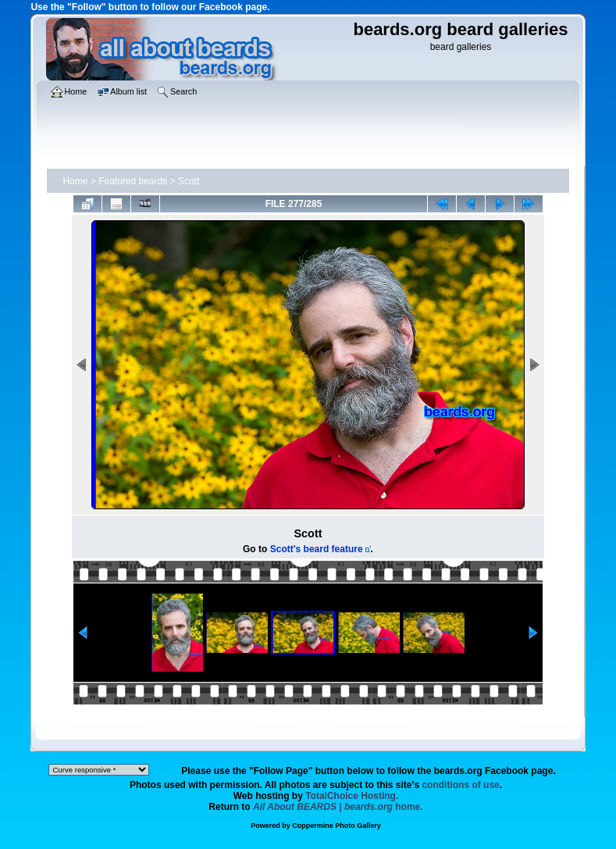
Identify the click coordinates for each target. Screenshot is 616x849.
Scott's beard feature (317, 549)
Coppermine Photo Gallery (336, 826)
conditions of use (460, 785)
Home (75, 181)
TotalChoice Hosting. (352, 796)
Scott (189, 181)
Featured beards (133, 181)
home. (338, 807)
